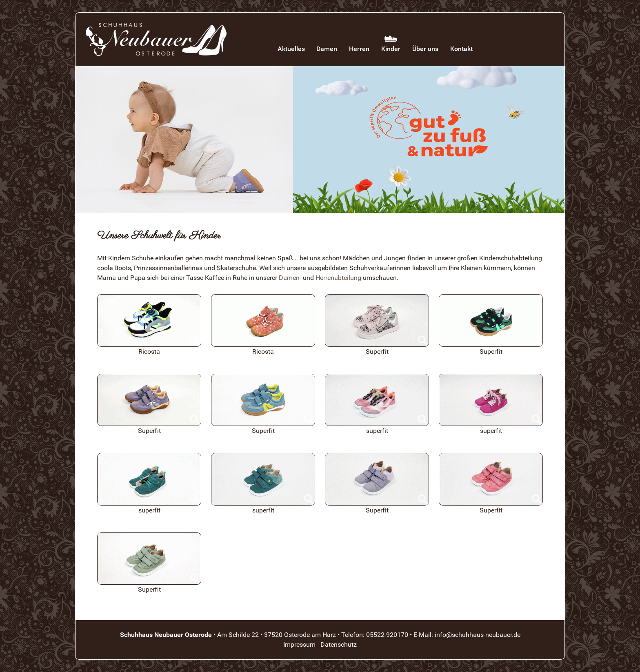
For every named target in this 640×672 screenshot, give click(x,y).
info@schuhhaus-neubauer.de (478, 635)
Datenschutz (339, 644)
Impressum (299, 644)
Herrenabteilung (338, 278)
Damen (289, 278)
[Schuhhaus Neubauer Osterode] (156, 39)
